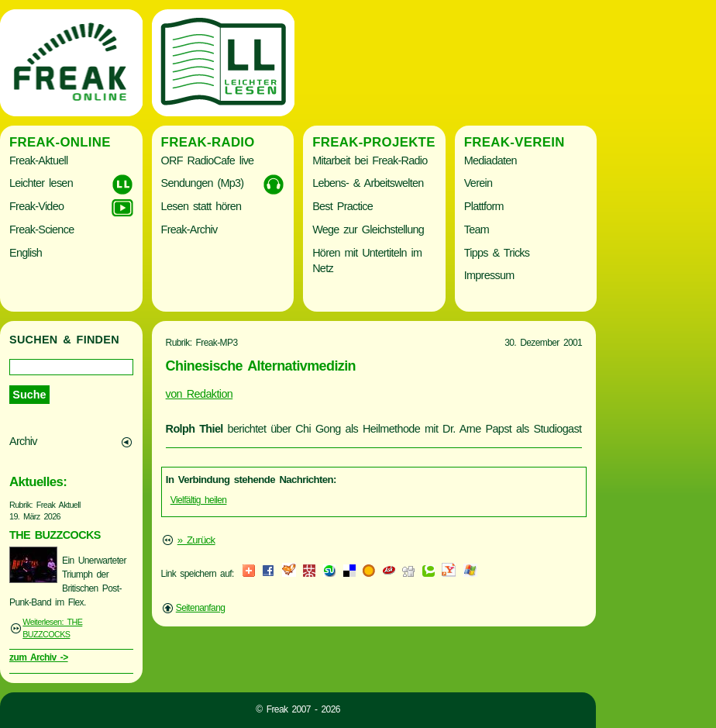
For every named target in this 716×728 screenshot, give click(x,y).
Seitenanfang (201, 608)
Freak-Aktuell (38, 160)
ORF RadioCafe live (208, 160)
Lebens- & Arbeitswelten (368, 183)
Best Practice (343, 206)
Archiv (23, 441)
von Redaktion (200, 394)
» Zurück (196, 540)
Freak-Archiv (189, 229)
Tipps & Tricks (497, 253)
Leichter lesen (41, 183)
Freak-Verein (515, 142)
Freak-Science (41, 229)
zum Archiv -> (39, 657)
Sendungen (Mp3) (203, 183)
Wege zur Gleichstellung (368, 229)
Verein (478, 183)
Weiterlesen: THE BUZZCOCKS (52, 628)
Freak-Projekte (374, 142)
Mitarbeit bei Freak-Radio (370, 160)
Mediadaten (491, 160)
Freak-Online (60, 142)
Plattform (484, 206)
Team (477, 229)
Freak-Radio (208, 142)
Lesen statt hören (201, 206)
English (26, 253)
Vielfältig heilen (199, 500)
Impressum (489, 275)
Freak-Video (36, 206)
